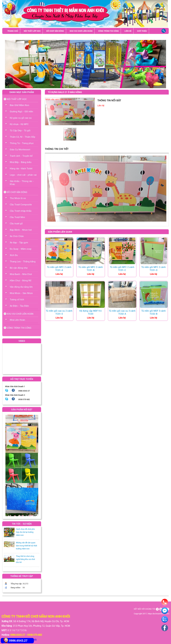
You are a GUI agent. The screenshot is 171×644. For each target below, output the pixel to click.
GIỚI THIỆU (142, 31)
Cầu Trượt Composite (21, 205)
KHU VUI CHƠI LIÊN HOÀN (81, 31)
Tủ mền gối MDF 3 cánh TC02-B (154, 312)
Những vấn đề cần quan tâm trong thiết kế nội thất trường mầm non (26, 546)
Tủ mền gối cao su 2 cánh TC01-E (59, 312)
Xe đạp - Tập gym (19, 243)
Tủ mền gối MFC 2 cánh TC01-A (59, 269)
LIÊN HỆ (128, 31)
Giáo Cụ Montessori (20, 150)
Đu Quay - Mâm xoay (21, 249)
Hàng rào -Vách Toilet (21, 169)
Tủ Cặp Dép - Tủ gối (20, 131)
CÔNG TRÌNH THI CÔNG (108, 31)
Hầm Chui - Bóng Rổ (21, 281)
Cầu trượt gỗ (16, 224)
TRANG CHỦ (13, 31)
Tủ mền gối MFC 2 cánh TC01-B (91, 269)
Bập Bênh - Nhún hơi (21, 230)
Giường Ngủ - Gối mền (21, 112)
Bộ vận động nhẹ (19, 268)
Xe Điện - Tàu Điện (19, 306)
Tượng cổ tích (17, 300)
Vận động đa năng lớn (21, 287)
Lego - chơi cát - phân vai (23, 175)
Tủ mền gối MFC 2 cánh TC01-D (154, 269)
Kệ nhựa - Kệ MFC (19, 124)
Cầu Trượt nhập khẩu (21, 211)
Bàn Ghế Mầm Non (19, 105)
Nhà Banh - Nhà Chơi (21, 274)
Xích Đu (14, 255)
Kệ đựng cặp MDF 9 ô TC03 (91, 312)
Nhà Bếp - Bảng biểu (21, 162)
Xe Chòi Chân (17, 236)
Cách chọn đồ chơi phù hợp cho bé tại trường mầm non (25, 532)
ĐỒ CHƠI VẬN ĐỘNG (55, 31)
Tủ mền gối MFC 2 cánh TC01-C (122, 269)
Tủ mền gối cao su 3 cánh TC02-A (122, 312)
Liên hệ (101, 106)
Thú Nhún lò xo (18, 198)
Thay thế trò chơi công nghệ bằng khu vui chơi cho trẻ (25, 559)
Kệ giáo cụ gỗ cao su (21, 118)
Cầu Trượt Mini (17, 217)
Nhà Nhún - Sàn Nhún (21, 293)
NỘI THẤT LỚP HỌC (32, 31)
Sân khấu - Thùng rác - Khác (22, 37)
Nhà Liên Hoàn (17, 320)
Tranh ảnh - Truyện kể (21, 156)
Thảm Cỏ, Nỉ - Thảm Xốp (23, 137)
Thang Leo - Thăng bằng (23, 262)
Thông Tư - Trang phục (22, 143)
